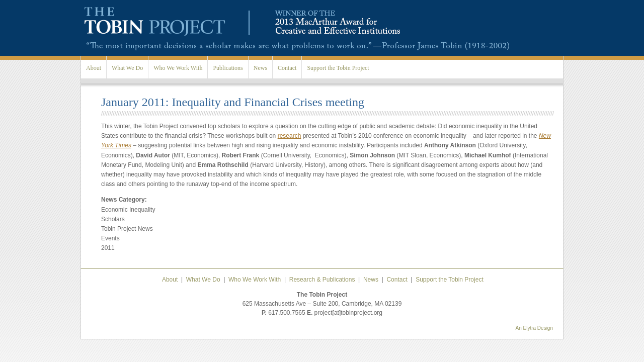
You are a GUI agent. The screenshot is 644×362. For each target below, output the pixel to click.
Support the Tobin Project (338, 68)
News (260, 68)
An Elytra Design (534, 328)
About (94, 68)
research (290, 136)
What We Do (127, 68)
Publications (228, 68)
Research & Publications (322, 280)
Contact (287, 68)
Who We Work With (178, 68)
